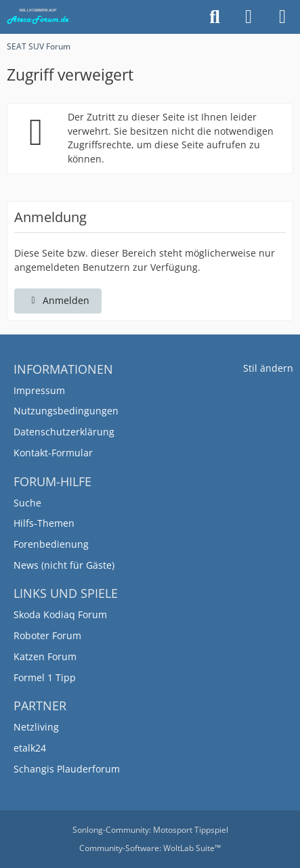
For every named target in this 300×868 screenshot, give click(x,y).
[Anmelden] (249, 17)
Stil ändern (268, 368)
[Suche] (215, 17)
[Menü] (282, 17)
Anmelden (58, 300)
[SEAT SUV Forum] (38, 17)
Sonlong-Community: (150, 830)
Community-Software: (150, 848)
